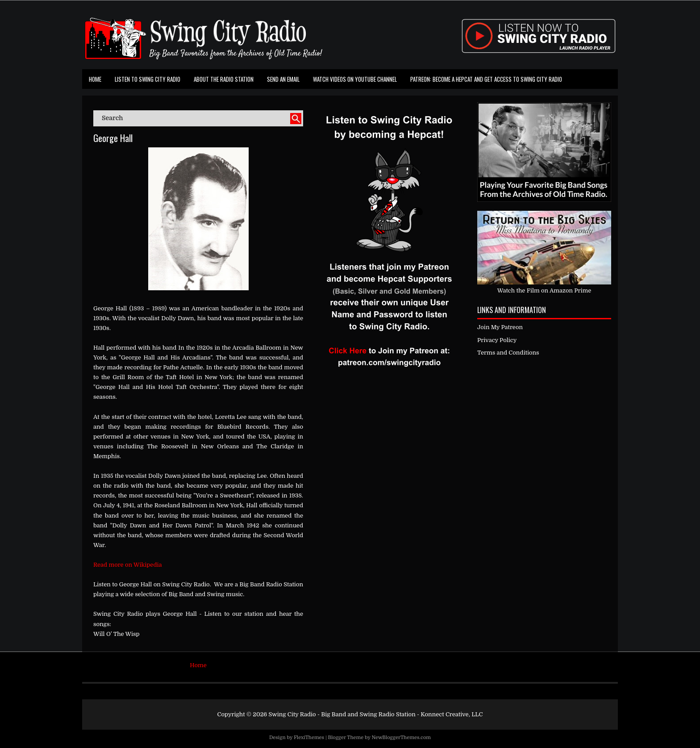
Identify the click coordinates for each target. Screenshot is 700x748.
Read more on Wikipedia (128, 565)
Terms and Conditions (508, 353)
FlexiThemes (309, 738)
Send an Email (283, 79)
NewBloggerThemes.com (401, 738)
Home (95, 79)
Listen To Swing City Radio (148, 79)
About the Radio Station (224, 79)
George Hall (113, 138)
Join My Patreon (500, 327)
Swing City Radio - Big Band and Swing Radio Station (342, 714)
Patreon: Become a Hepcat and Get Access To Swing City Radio (486, 79)
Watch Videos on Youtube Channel (355, 79)
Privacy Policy (497, 340)
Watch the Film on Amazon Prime (544, 290)
